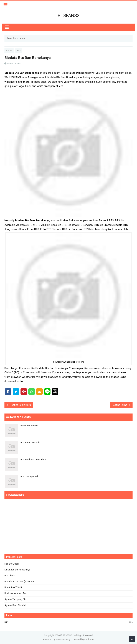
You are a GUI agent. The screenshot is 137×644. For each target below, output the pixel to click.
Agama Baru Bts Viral (15, 605)
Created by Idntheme (83, 639)
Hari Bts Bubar (12, 564)
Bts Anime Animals (30, 443)
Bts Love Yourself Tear (16, 593)
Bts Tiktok (10, 576)
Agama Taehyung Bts (15, 599)
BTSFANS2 (68, 635)
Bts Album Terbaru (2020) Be (19, 581)
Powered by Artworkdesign (57, 639)
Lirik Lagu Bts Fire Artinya (17, 570)
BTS (7, 622)
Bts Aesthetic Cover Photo (34, 459)
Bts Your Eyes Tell (29, 476)
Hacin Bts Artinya (29, 426)
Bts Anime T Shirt (13, 587)
